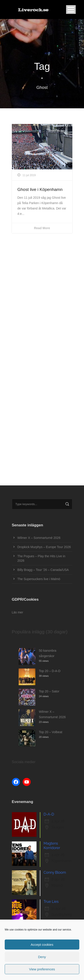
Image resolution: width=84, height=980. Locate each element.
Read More (42, 228)
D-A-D (49, 814)
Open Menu (71, 10)
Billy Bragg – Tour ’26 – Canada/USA (43, 570)
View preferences (42, 969)
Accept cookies (42, 945)
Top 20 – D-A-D (50, 671)
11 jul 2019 (29, 175)
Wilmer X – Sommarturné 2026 (39, 538)
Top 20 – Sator (49, 691)
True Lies (51, 902)
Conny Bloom (55, 872)
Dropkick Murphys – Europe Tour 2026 (44, 547)
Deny (42, 957)
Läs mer (18, 612)
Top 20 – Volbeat (51, 732)
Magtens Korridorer (52, 846)
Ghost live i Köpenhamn (40, 189)
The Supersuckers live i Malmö (39, 579)
